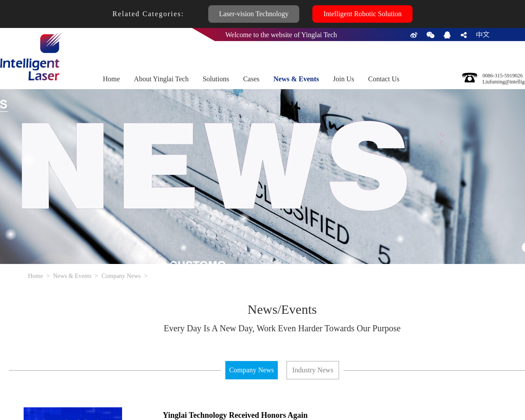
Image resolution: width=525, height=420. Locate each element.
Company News (121, 276)
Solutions (216, 79)
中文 (483, 35)
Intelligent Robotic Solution (362, 14)
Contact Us (384, 79)
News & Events (296, 79)
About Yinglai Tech (161, 79)
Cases (251, 79)
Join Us (343, 79)
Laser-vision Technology (254, 14)
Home (111, 79)
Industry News (313, 370)
